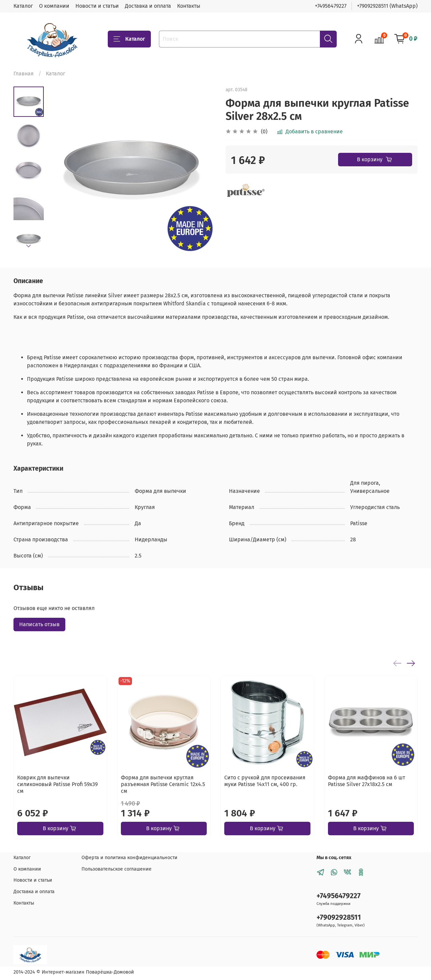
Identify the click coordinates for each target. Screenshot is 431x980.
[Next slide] (29, 246)
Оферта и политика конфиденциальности (129, 858)
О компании (54, 6)
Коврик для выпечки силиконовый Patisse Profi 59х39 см (57, 784)
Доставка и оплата (148, 6)
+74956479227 (331, 6)
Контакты (189, 6)
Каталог (23, 6)
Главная (24, 74)
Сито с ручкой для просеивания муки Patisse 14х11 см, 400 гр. (265, 781)
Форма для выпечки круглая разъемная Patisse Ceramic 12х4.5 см (163, 784)
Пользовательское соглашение (117, 869)
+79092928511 (339, 918)
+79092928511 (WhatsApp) (387, 6)
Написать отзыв (39, 624)
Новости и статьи (97, 6)
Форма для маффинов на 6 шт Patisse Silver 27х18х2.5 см (367, 781)
